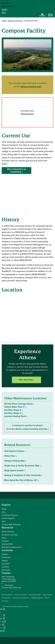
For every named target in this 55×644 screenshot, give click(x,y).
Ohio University (11, 607)
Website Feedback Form (12, 547)
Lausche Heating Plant (15, 416)
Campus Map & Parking (11, 524)
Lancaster (6, 564)
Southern (5, 567)
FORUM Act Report (37, 598)
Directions (9, 585)
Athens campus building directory (31, 429)
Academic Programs (10, 515)
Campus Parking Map (14, 461)
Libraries (5, 541)
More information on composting (17, 170)
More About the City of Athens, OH (21, 480)
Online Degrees (8, 518)
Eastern (5, 561)
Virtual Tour (10, 456)
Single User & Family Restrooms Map (22, 466)
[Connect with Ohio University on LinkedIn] (2, 618)
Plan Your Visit (26, 380)
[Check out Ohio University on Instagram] (2, 615)
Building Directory (15, 21)
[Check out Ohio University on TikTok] (3, 628)
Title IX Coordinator (21, 595)
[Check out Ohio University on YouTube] (3, 622)
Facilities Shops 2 (13, 410)
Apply (4, 9)
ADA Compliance (7, 595)
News (4, 538)
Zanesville (6, 570)
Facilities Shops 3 (13, 413)
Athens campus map (31, 86)
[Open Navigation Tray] (51, 16)
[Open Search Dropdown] (43, 16)
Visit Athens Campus (14, 451)
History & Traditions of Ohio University (22, 475)
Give (4, 13)
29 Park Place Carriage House (19, 404)
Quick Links (9, 6)
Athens (5, 554)
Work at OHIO (7, 544)
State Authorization (35, 595)
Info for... (7, 3)
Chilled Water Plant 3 (14, 407)
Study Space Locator (14, 470)
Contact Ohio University (11, 588)
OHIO (4, 21)
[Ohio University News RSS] (2, 631)
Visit (4, 521)
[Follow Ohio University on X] (2, 625)
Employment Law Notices (21, 598)
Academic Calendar (10, 535)
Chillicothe (6, 557)
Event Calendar (8, 532)
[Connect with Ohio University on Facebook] (2, 609)
